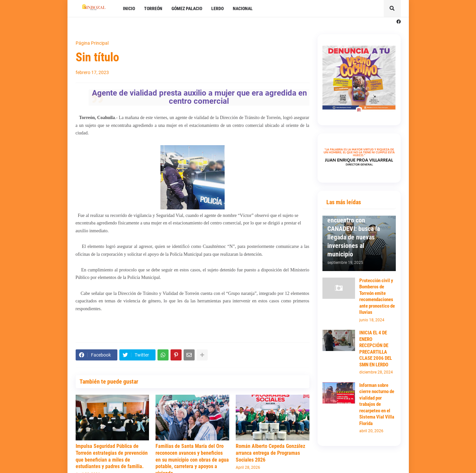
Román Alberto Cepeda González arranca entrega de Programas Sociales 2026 (270, 453)
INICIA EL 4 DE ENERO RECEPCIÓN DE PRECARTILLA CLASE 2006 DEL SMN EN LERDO (376, 349)
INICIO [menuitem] (129, 8)
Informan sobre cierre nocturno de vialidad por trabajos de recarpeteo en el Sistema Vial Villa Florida (377, 404)
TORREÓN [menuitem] (153, 8)
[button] (392, 8)
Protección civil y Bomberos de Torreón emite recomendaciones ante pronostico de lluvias (377, 297)
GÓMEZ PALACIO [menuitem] (187, 8)
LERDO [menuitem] (217, 8)
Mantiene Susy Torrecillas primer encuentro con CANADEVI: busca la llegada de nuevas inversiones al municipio (354, 229)
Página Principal (92, 43)
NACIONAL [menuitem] (243, 8)
